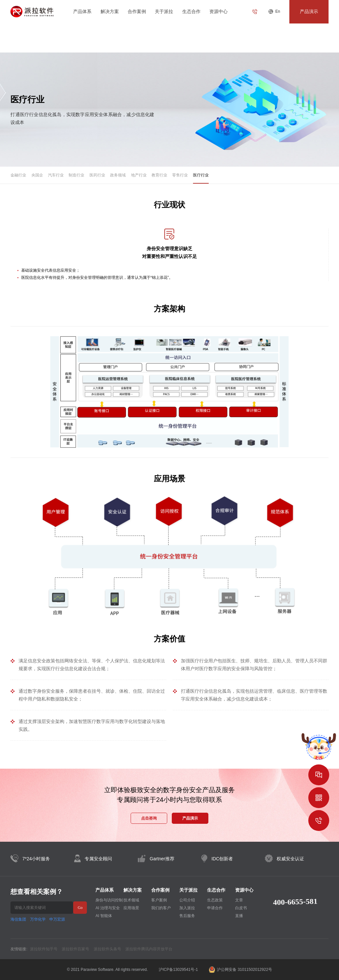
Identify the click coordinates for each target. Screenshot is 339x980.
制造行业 (76, 175)
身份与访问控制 (109, 900)
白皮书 (241, 908)
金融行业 (18, 175)
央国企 (37, 175)
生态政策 (215, 900)
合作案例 (137, 11)
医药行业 (97, 175)
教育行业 (159, 175)
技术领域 (131, 900)
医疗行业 (201, 175)
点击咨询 (149, 818)
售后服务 (187, 916)
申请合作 (215, 908)
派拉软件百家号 (75, 949)
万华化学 (38, 919)
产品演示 (190, 818)
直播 (239, 916)
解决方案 (110, 11)
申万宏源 (57, 919)
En (278, 11)
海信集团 (18, 919)
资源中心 (218, 11)
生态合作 (191, 11)
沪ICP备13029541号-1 (178, 970)
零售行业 (180, 175)
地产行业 (139, 175)
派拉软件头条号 (107, 949)
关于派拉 (164, 11)
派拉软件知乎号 (44, 949)
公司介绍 (187, 900)
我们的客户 (161, 908)
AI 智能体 (104, 916)
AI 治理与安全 (108, 908)
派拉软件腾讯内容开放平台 (149, 949)
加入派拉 (187, 908)
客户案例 (159, 900)
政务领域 (118, 175)
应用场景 (131, 908)
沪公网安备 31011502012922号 (240, 970)
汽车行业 (56, 175)
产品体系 (82, 11)
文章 (239, 900)
